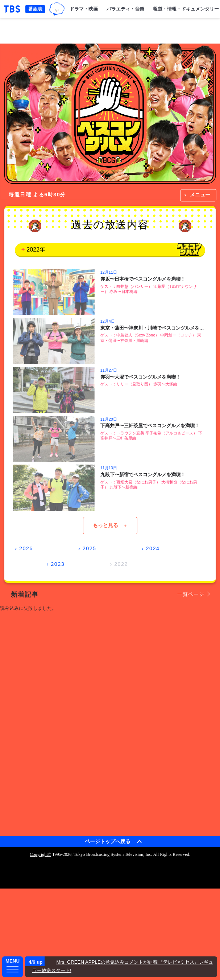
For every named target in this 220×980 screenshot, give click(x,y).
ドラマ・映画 (84, 9)
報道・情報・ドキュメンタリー (186, 9)
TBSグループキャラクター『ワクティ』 (57, 9)
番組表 (35, 9)
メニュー (200, 195)
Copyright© (40, 854)
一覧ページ (191, 594)
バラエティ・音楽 (125, 9)
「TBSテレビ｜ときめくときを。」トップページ (12, 9)
